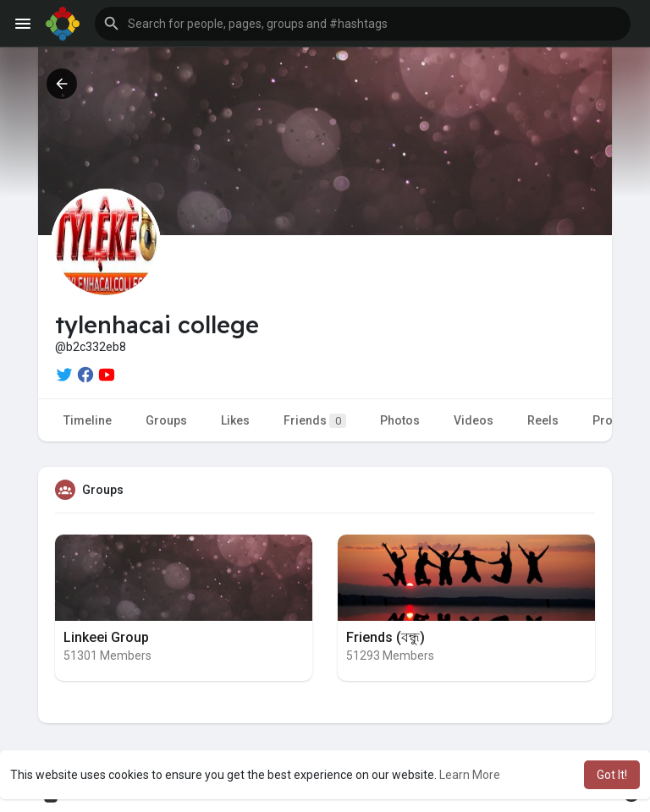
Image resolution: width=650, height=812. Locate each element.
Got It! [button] (612, 775)
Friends (315, 421)
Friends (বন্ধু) (386, 637)
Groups (166, 420)
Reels (543, 420)
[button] (363, 24)
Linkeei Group (106, 637)
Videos (474, 420)
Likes (235, 420)
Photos (400, 420)
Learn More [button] (470, 775)
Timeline (88, 420)
